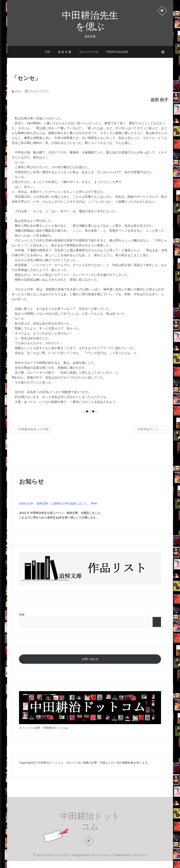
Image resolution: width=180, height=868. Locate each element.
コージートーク (89, 52)
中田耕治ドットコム (90, 821)
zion (17, 91)
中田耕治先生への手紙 (32, 429)
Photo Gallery (117, 52)
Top (47, 52)
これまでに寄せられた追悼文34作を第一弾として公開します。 (59, 517)
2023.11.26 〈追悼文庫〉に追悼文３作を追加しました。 (54, 503)
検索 (22, 615)
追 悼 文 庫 (65, 52)
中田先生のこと (151, 429)
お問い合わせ (90, 659)
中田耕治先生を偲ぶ (90, 21)
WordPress (140, 855)
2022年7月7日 (37, 91)
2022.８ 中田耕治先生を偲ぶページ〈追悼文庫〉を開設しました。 (61, 513)
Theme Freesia (101, 855)
